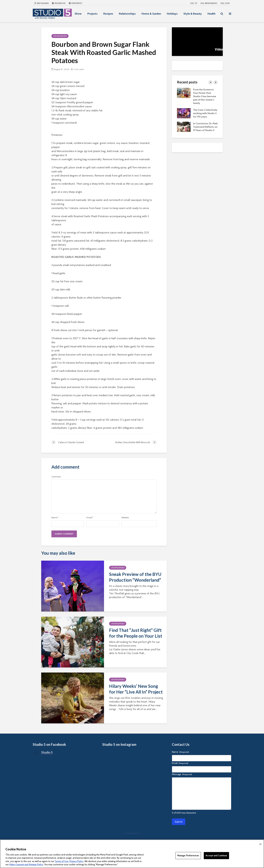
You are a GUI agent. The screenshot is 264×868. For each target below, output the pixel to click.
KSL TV (194, 3)
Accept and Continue (216, 855)
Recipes (108, 14)
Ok (260, 844)
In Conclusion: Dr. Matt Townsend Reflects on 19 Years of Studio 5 (205, 127)
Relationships (127, 14)
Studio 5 (47, 752)
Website (125, 518)
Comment (56, 477)
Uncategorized (60, 36)
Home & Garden (151, 14)
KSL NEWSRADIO (209, 3)
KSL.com (225, 3)
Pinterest (76, 3)
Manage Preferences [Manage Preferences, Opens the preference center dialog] (188, 855)
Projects (92, 14)
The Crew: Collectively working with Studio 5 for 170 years (205, 113)
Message (182, 774)
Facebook (59, 3)
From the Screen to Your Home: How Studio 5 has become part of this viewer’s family (205, 96)
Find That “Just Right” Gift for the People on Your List (136, 633)
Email (90, 518)
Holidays (172, 14)
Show (78, 14)
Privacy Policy (76, 861)
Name (55, 518)
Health (211, 14)
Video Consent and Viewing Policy (26, 864)
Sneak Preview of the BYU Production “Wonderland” (135, 577)
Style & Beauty (193, 14)
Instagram (42, 3)
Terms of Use (62, 861)
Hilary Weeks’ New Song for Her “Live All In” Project (136, 689)
